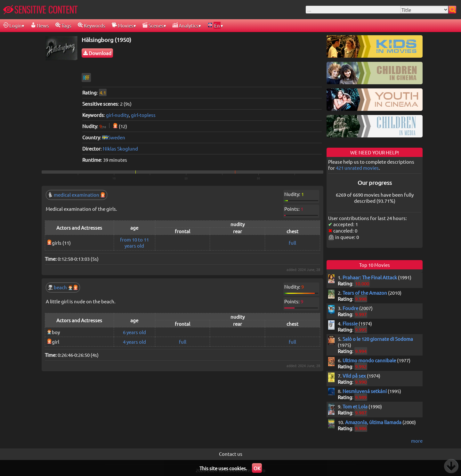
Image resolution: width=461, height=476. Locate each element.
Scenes (153, 25)
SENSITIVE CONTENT (40, 10)
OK (257, 468)
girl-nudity (117, 115)
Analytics (186, 25)
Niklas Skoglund (120, 148)
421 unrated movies (357, 168)
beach (63, 287)
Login (12, 25)
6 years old (134, 332)
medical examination (77, 195)
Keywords (92, 25)
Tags (63, 25)
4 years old (134, 342)
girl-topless (143, 115)
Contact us (231, 454)
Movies (123, 25)
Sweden (117, 137)
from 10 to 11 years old (134, 242)
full (292, 243)
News (40, 25)
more (417, 441)
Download (97, 53)
